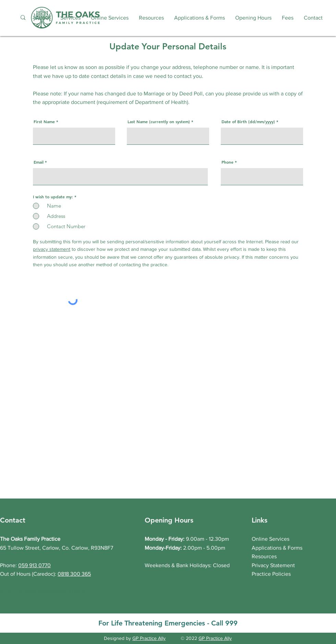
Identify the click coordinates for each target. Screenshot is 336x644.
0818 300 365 (74, 574)
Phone (227, 162)
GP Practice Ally (149, 638)
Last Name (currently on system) (159, 121)
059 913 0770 (34, 565)
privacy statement (52, 249)
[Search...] (23, 18)
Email (39, 162)
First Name (44, 121)
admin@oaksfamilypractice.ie (52, 592)
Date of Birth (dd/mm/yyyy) (248, 121)
